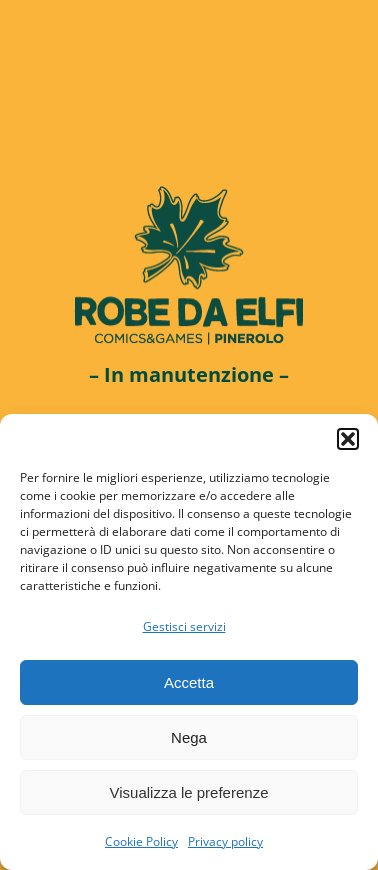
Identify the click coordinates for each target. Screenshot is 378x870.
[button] (348, 439)
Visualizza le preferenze (189, 792)
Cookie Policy (141, 841)
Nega (189, 737)
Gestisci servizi (184, 626)
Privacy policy (225, 841)
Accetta (189, 682)
